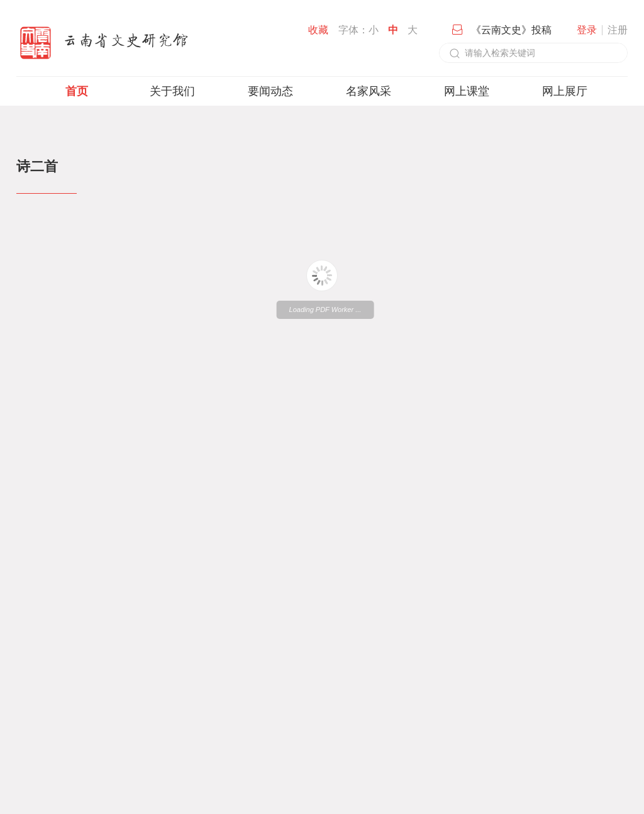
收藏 (318, 30)
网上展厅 (565, 91)
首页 (77, 91)
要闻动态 (270, 91)
